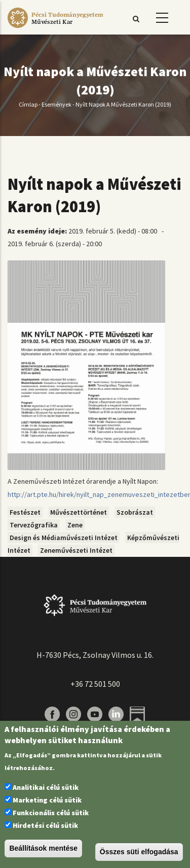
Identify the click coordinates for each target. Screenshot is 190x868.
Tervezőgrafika (34, 525)
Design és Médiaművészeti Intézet (64, 538)
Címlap (28, 105)
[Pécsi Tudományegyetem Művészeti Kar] (55, 28)
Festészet (25, 512)
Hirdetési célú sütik (45, 825)
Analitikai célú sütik (46, 787)
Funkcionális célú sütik (51, 813)
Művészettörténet (79, 512)
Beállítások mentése (43, 848)
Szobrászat (135, 512)
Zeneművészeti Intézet (76, 550)
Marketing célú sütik (47, 800)
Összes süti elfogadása (139, 852)
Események (56, 105)
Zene (75, 525)
